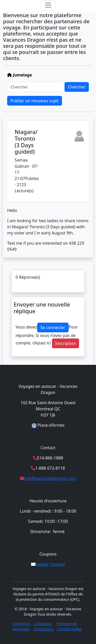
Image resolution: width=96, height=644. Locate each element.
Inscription (66, 343)
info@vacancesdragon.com (50, 478)
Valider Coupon (50, 564)
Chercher (77, 87)
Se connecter (53, 327)
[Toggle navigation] (48, 5)
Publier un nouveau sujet (35, 101)
